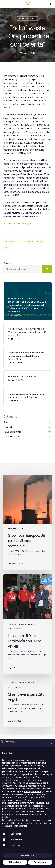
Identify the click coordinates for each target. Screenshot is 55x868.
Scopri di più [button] (27, 855)
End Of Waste (26, 241)
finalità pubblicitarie (32, 791)
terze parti (48, 774)
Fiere (6, 422)
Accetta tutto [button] (40, 862)
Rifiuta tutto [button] (15, 862)
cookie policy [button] (45, 771)
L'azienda (8, 427)
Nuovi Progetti (11, 436)
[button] (4, 4)
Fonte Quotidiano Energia (17, 223)
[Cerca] (47, 269)
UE (6, 248)
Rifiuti (40, 241)
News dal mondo (27, 19)
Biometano (10, 241)
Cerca (7, 263)
